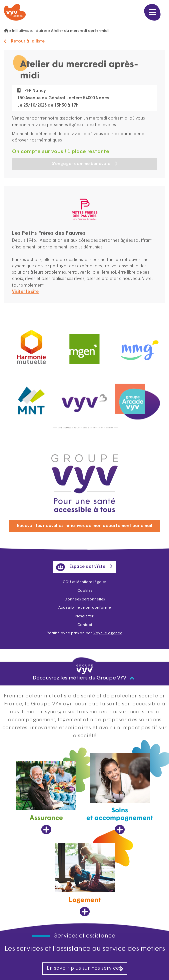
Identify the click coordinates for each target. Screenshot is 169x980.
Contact (85, 625)
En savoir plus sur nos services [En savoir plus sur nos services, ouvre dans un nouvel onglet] (85, 969)
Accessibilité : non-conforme (85, 608)
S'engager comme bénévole (81, 164)
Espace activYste (80, 567)
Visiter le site (25, 292)
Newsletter (84, 617)
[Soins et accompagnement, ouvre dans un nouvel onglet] (120, 794)
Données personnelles (85, 600)
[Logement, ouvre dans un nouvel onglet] (85, 880)
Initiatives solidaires (30, 31)
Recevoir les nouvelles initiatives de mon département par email (85, 526)
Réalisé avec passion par (84, 633)
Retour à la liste (24, 42)
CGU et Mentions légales (84, 582)
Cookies (85, 591)
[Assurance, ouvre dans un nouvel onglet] (46, 798)
